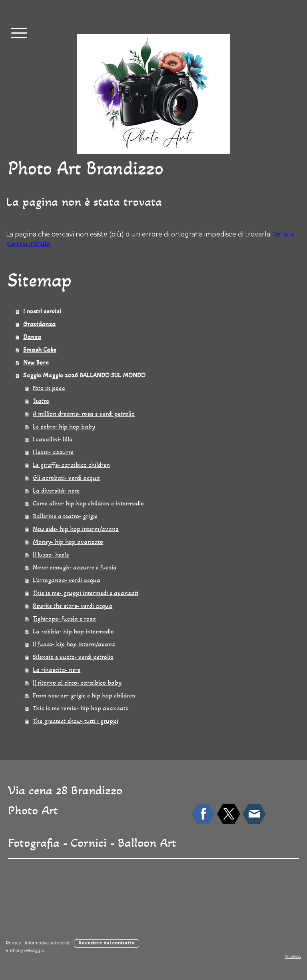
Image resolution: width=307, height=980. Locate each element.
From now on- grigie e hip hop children (84, 695)
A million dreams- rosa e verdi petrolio (84, 414)
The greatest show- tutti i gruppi (76, 721)
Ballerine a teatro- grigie (65, 516)
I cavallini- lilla (53, 439)
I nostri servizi (42, 311)
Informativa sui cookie (48, 943)
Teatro (41, 401)
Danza (32, 337)
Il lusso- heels (51, 554)
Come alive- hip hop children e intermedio (88, 503)
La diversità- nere (56, 490)
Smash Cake (40, 350)
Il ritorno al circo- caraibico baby (77, 682)
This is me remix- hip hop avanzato (81, 708)
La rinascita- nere (57, 670)
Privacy (14, 943)
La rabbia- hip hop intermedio (73, 631)
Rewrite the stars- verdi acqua (73, 606)
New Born (36, 362)
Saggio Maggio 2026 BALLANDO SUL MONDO (84, 375)
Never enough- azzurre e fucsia (75, 567)
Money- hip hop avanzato (68, 542)
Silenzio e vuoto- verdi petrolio (73, 657)
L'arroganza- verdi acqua (67, 580)
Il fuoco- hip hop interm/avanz (74, 644)
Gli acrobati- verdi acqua (66, 478)
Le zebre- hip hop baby (64, 426)
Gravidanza (39, 324)
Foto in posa (49, 388)
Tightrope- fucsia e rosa (64, 618)
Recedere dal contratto (107, 943)
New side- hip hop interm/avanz (76, 529)
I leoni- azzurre (53, 452)
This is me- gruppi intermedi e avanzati (86, 593)
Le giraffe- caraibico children (71, 465)
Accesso (293, 957)
